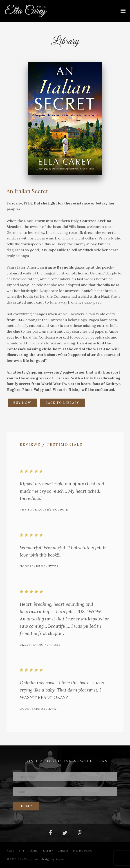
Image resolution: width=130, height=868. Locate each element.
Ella (21, 851)
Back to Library (62, 403)
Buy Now (22, 403)
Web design (43, 859)
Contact (63, 851)
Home (10, 851)
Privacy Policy (83, 851)
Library (48, 851)
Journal (34, 851)
